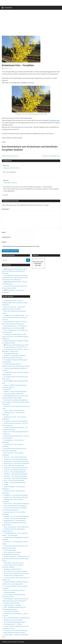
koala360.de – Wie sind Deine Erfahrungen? (16, 495)
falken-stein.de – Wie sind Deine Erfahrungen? (17, 504)
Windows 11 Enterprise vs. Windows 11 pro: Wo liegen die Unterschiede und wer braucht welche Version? (16, 559)
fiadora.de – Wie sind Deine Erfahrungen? (15, 457)
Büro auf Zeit (7, 389)
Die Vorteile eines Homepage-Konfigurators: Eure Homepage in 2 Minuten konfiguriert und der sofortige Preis (16, 402)
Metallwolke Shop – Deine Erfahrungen (15, 521)
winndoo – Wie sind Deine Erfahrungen (15, 482)
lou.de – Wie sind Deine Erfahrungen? (14, 465)
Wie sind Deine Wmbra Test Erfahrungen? (15, 506)
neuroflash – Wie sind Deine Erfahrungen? (15, 476)
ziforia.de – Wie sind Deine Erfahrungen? (15, 470)
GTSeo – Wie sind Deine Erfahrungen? (14, 411)
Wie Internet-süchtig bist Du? (10, 156)
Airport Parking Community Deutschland (15, 275)
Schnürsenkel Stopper (10, 550)
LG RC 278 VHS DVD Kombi (11, 611)
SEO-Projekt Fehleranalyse (11, 353)
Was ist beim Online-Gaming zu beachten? (15, 571)
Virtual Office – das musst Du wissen (14, 563)
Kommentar (6, 209)
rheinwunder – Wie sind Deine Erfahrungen (16, 478)
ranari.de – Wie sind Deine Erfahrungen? (15, 472)
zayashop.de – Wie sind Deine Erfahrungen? (16, 421)
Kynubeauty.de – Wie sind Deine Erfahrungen (16, 461)
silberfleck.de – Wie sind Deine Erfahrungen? (16, 497)
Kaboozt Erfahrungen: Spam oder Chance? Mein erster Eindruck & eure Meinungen (15, 271)
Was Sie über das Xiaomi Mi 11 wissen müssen (16, 573)
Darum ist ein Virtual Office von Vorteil (14, 590)
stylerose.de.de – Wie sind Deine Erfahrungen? (17, 463)
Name (4, 232)
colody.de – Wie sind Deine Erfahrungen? (15, 518)
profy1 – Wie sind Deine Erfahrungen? (14, 480)
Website (4, 242)
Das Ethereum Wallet (10, 592)
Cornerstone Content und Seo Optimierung (16, 631)
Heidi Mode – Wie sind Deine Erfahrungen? (16, 474)
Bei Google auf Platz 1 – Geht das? (13, 624)
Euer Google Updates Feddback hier (14, 394)
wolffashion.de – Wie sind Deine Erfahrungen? (17, 516)
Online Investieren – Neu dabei (12, 605)
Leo (5, 286)
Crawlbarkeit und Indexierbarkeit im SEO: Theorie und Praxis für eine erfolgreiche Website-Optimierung (15, 337)
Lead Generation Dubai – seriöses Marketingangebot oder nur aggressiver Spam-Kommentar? (15, 303)
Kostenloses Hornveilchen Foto (51, 156)
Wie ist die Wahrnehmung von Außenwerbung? (17, 618)
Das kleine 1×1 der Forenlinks (12, 603)
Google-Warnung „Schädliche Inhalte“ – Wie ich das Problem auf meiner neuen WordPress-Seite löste (15, 318)
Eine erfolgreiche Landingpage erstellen (15, 622)
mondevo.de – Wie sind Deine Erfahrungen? (16, 459)
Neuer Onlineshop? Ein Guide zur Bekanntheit (16, 527)
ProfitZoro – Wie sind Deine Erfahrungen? (15, 392)
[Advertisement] (32, 24)
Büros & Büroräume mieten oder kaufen (15, 633)
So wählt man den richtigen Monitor (14, 575)
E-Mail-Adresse (6, 237)
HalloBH (6, 485)
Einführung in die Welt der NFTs (13, 569)
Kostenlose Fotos (8, 68)
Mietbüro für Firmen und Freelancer (13, 620)
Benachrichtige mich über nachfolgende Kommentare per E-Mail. (21, 246)
